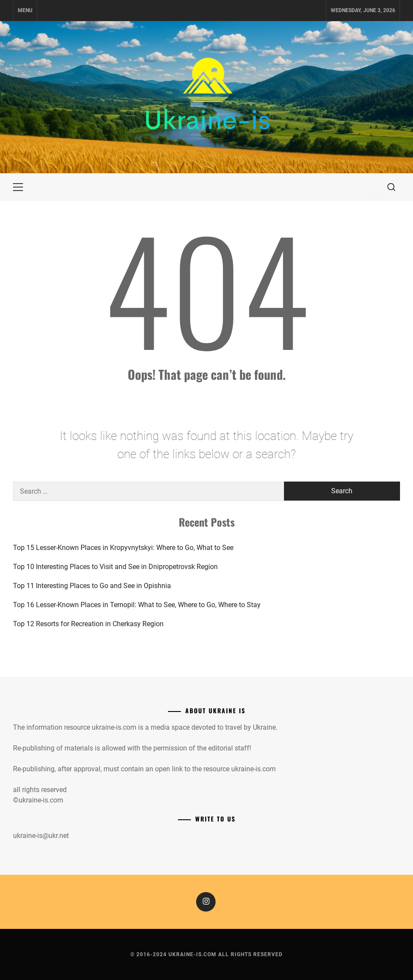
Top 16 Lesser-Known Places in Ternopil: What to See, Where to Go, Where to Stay (137, 605)
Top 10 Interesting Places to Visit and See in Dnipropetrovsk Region (115, 567)
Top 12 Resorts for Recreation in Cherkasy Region (88, 624)
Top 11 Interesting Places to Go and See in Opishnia (92, 586)
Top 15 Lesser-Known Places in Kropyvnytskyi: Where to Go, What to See (123, 548)
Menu (25, 10)
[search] (391, 187)
